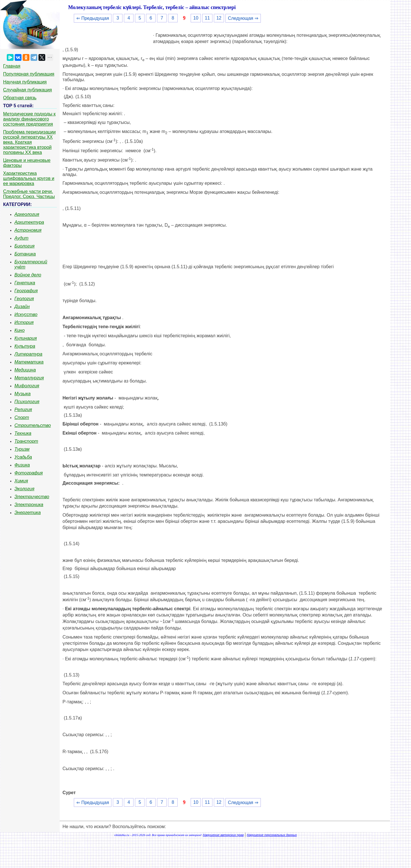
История (24, 322)
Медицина (25, 370)
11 (207, 18)
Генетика (25, 283)
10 (196, 18)
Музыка (22, 394)
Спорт (22, 417)
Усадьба (23, 457)
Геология (24, 299)
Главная (12, 66)
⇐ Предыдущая (93, 18)
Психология (27, 402)
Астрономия (28, 230)
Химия (21, 481)
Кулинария (26, 338)
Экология (24, 489)
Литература (28, 354)
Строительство (33, 425)
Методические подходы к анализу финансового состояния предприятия (29, 119)
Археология (27, 214)
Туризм (22, 449)
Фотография (29, 473)
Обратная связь (20, 98)
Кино (20, 330)
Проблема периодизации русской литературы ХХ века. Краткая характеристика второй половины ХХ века (29, 142)
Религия (23, 410)
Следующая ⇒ (243, 18)
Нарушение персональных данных (272, 835)
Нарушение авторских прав (223, 835)
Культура (25, 346)
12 (219, 18)
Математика (29, 362)
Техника (23, 433)
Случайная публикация (27, 90)
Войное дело (28, 275)
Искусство (26, 314)
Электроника (29, 505)
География (26, 291)
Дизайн (22, 307)
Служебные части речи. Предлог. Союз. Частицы (29, 194)
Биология (24, 246)
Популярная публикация (29, 74)
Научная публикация (25, 82)
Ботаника (25, 254)
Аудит (21, 238)
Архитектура (29, 222)
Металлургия (29, 378)
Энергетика (28, 513)
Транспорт (26, 441)
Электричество (32, 497)
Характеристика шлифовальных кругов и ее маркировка (29, 178)
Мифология (27, 386)
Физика (22, 465)
